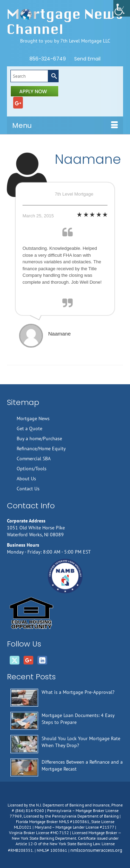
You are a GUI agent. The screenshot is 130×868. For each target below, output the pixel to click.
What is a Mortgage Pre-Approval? (78, 692)
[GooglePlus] (18, 103)
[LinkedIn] (42, 660)
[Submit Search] (53, 76)
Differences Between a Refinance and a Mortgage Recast (82, 765)
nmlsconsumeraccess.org (96, 850)
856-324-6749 (48, 59)
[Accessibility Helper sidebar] (122, 8)
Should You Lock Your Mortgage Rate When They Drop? (81, 742)
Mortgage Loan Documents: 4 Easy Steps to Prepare (78, 719)
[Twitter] (15, 660)
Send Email (87, 59)
